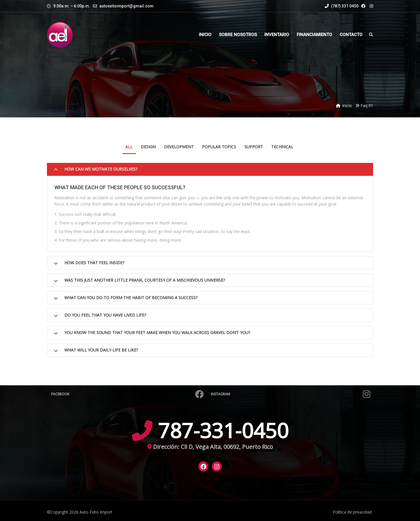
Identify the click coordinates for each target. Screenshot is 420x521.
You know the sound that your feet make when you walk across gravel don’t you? (157, 332)
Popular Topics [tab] (219, 147)
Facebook (127, 394)
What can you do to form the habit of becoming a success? (131, 298)
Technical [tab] (282, 147)
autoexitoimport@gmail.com (126, 6)
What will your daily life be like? (101, 350)
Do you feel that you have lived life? (105, 315)
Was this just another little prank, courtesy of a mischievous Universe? (145, 280)
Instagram (291, 394)
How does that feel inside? (94, 263)
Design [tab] (148, 147)
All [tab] (129, 147)
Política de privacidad (352, 512)
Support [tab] (254, 147)
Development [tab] (179, 147)
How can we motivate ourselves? (101, 169)
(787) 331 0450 (342, 6)
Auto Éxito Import (96, 512)
